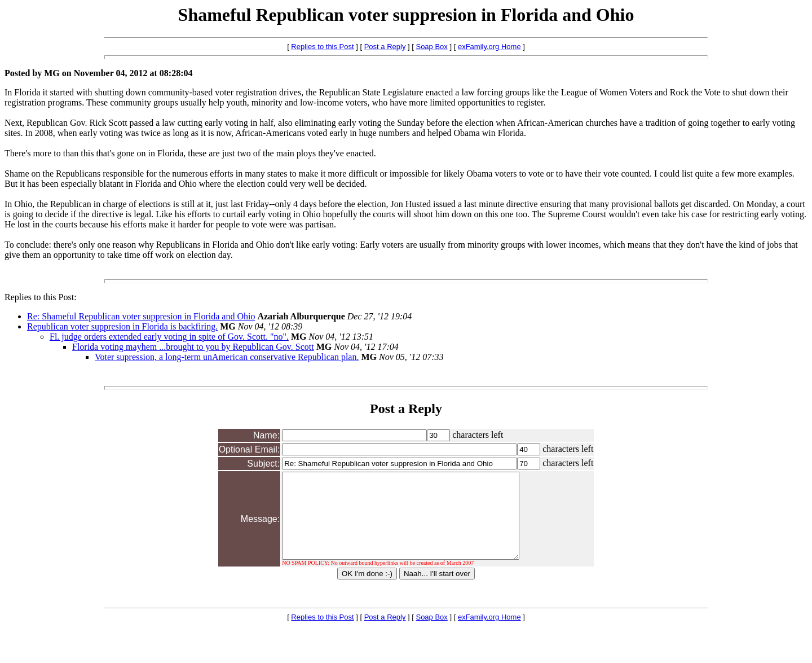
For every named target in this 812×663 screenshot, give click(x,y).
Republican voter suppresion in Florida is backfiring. (122, 326)
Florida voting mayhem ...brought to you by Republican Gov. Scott (193, 347)
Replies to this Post (322, 47)
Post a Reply (385, 47)
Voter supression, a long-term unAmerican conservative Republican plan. (227, 357)
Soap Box (431, 47)
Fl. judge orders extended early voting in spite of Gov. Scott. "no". (169, 337)
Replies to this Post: (41, 297)
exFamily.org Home (489, 47)
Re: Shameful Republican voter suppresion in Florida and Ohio (141, 316)
